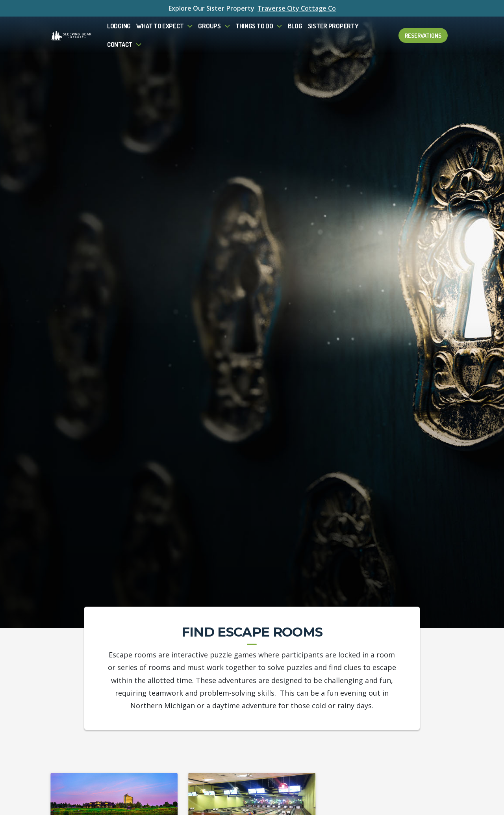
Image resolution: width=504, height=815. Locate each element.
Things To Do (254, 26)
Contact (120, 44)
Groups (209, 26)
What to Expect (160, 26)
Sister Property (333, 26)
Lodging (119, 26)
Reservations (423, 35)
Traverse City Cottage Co (297, 8)
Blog (295, 26)
